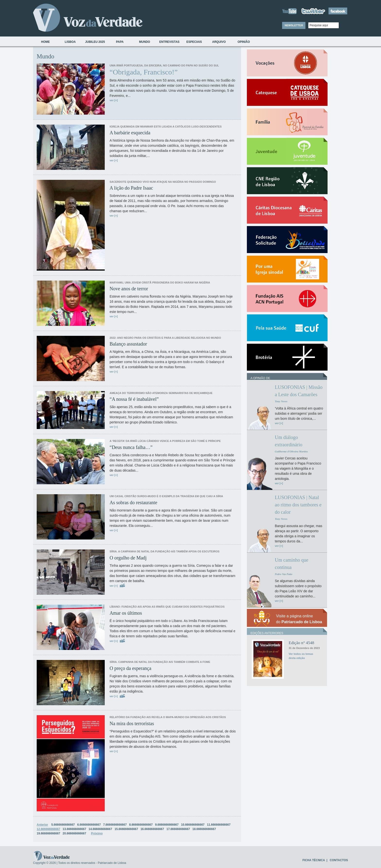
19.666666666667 (48, 833)
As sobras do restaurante (133, 503)
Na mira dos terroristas (132, 723)
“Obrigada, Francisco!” (144, 72)
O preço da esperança (130, 668)
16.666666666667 (152, 829)
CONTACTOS (339, 860)
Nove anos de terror (129, 289)
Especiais (194, 42)
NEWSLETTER (294, 25)
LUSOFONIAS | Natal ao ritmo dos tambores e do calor (298, 505)
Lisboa (70, 42)
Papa (120, 42)
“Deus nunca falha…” (131, 447)
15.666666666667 (126, 829)
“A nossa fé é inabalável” (134, 399)
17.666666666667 (178, 829)
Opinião (244, 42)
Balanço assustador (128, 344)
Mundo (144, 42)
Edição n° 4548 (301, 643)
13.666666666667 (74, 829)
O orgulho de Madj (128, 558)
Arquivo (219, 42)
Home (45, 42)
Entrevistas (169, 42)
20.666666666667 (74, 833)
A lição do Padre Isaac (131, 188)
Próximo (97, 833)
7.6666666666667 (115, 825)
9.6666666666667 (167, 825)
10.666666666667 (193, 825)
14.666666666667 (100, 829)
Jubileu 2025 (95, 42)
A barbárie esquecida (130, 133)
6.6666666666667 (89, 825)
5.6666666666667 (63, 825)
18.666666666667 (204, 829)
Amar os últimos (126, 613)
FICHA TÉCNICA (314, 860)
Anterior (42, 825)
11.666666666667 (219, 825)
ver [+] (114, 100)
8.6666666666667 (141, 825)
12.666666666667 (48, 829)
